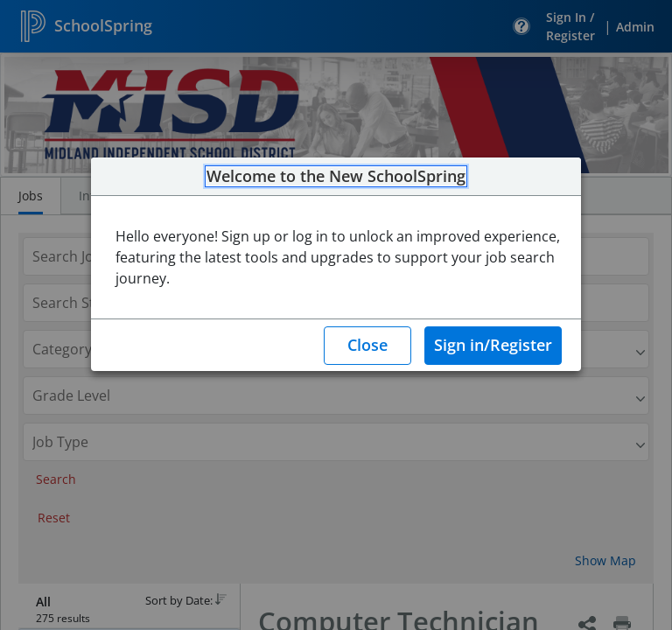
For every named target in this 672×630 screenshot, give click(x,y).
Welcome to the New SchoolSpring (336, 177)
